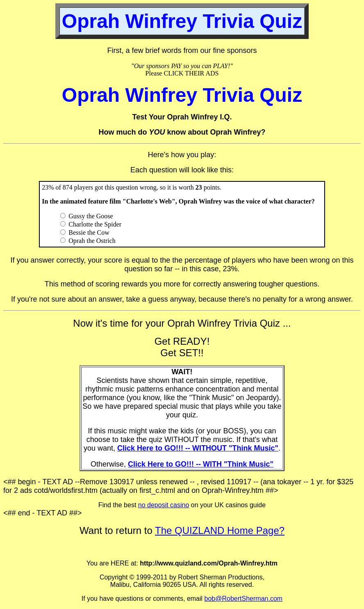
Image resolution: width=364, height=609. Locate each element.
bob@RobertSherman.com (244, 599)
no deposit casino (164, 505)
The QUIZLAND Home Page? (220, 530)
